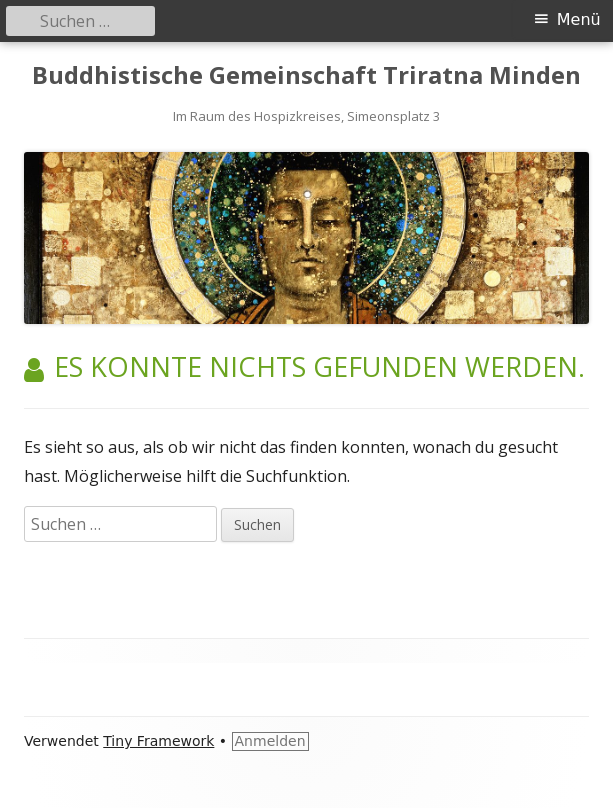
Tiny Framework (158, 741)
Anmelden (270, 741)
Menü (579, 19)
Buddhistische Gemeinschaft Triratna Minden (306, 75)
